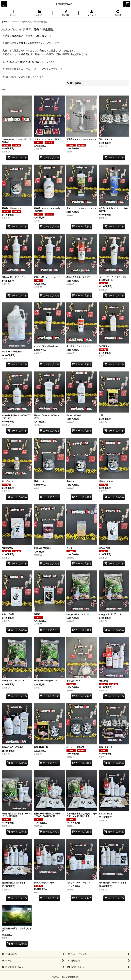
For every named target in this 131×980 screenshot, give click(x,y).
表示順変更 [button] (74, 83)
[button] (4, 4)
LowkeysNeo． (67, 4)
